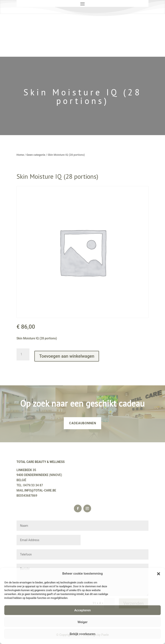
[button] (159, 574)
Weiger (83, 622)
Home (20, 155)
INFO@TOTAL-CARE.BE (40, 490)
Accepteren (83, 610)
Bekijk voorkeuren (82, 634)
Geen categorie (36, 155)
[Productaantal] (23, 354)
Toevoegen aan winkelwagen (67, 356)
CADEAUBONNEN (82, 423)
